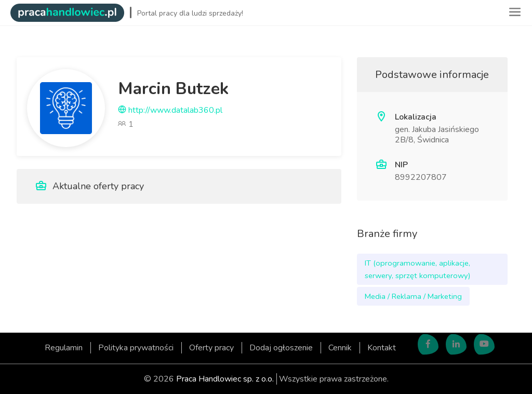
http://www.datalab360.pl (170, 110)
